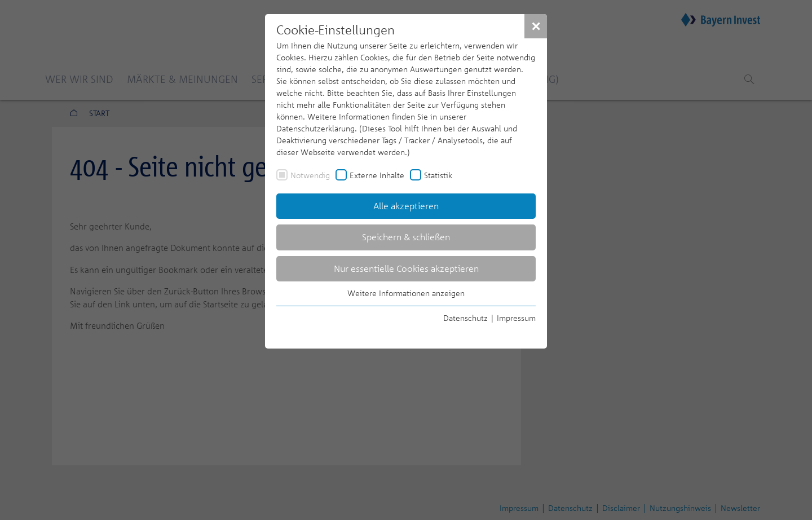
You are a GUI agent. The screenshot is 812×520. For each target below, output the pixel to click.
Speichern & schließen (406, 237)
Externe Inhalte (377, 175)
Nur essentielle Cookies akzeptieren (406, 268)
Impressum (516, 318)
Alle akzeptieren (406, 206)
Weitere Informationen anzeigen (406, 293)
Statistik (438, 175)
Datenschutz (465, 318)
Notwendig (310, 175)
